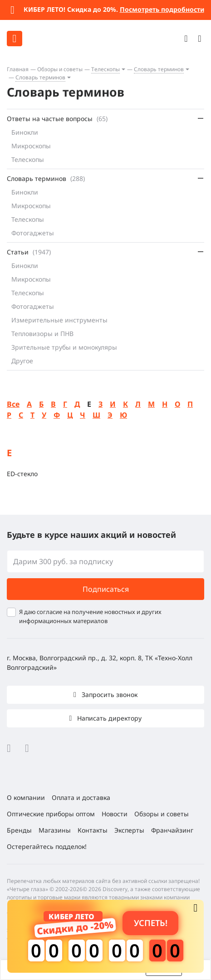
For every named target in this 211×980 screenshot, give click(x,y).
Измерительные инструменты (59, 320)
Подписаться (106, 589)
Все (13, 404)
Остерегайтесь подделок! (47, 846)
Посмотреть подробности (162, 9)
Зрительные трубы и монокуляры (64, 347)
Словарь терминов (159, 69)
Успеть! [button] (151, 923)
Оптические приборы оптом (51, 814)
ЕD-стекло (22, 474)
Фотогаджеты (33, 233)
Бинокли (25, 132)
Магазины (55, 830)
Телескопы (105, 69)
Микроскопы (31, 146)
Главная (18, 69)
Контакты (93, 830)
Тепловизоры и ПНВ (42, 334)
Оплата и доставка (81, 797)
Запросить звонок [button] (109, 695)
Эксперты (129, 830)
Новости (115, 814)
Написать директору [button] (108, 718)
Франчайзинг (172, 830)
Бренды (19, 830)
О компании (26, 797)
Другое (22, 361)
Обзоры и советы (60, 69)
